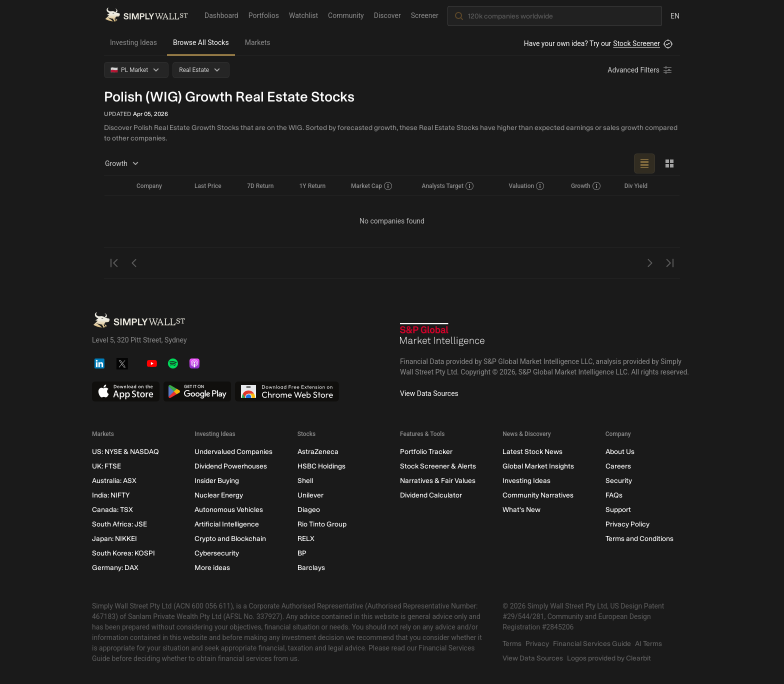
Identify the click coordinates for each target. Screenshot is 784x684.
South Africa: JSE (119, 524)
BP (302, 553)
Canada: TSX (112, 510)
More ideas (212, 568)
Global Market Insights (538, 466)
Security (619, 481)
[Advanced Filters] (640, 70)
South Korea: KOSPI (123, 553)
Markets (258, 42)
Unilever (310, 495)
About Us (620, 452)
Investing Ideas (133, 42)
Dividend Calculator (431, 495)
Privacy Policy (627, 524)
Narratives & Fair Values (438, 481)
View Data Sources (429, 393)
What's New (521, 510)
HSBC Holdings (321, 466)
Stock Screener (636, 43)
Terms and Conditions (639, 539)
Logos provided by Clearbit (609, 658)
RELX (306, 539)
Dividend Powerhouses (231, 466)
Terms (512, 644)
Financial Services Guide (592, 644)
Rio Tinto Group (322, 524)
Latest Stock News (532, 452)
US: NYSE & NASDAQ (125, 452)
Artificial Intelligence (227, 524)
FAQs (614, 495)
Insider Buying (217, 481)
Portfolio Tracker (426, 452)
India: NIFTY (111, 495)
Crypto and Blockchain (230, 539)
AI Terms (648, 644)
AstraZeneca (318, 452)
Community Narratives (538, 495)
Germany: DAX (115, 568)
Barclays (311, 568)
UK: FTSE (106, 466)
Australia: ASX (114, 481)
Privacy (537, 644)
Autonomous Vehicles (229, 510)
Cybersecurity (217, 553)
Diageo (309, 510)
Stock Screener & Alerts (438, 466)
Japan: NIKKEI (114, 539)
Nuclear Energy (219, 495)
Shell (305, 481)
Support (618, 510)
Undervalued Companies (233, 452)
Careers (618, 466)
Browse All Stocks (201, 42)
